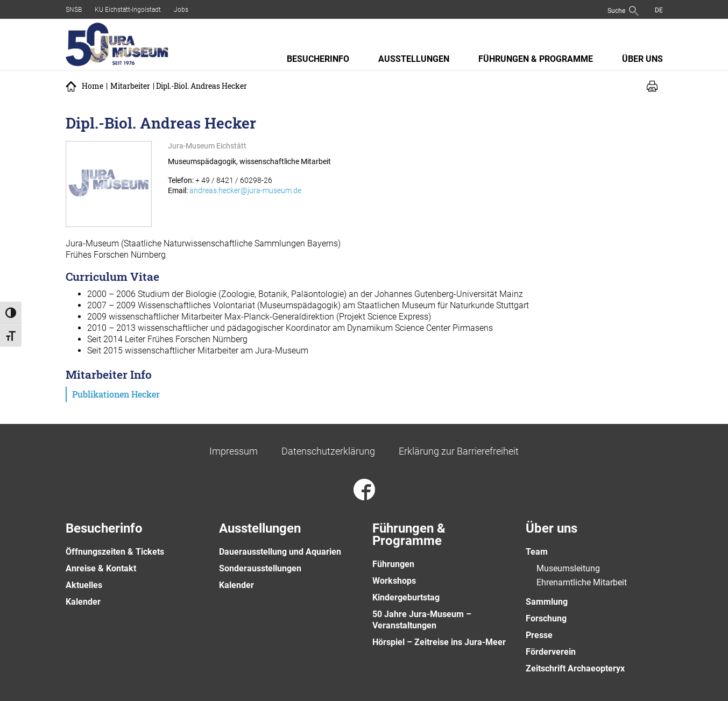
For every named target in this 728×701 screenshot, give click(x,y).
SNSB (74, 10)
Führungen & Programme (536, 59)
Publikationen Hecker (116, 394)
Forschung (546, 618)
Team (537, 552)
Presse (539, 635)
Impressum (234, 451)
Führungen (393, 564)
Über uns (642, 59)
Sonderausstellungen (260, 568)
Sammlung (547, 602)
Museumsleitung (568, 568)
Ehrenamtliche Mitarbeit (582, 582)
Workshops (394, 581)
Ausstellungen (414, 59)
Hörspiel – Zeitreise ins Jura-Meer (439, 642)
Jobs (181, 10)
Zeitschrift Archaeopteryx (575, 668)
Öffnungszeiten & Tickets (115, 552)
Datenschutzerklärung (328, 451)
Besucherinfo (318, 59)
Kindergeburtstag (406, 597)
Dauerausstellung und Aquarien (280, 552)
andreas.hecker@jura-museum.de (245, 190)
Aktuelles (84, 585)
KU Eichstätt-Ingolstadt (128, 10)
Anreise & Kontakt (101, 568)
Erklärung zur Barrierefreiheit (459, 451)
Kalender (83, 602)
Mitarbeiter (130, 86)
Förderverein (551, 652)
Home (93, 86)
